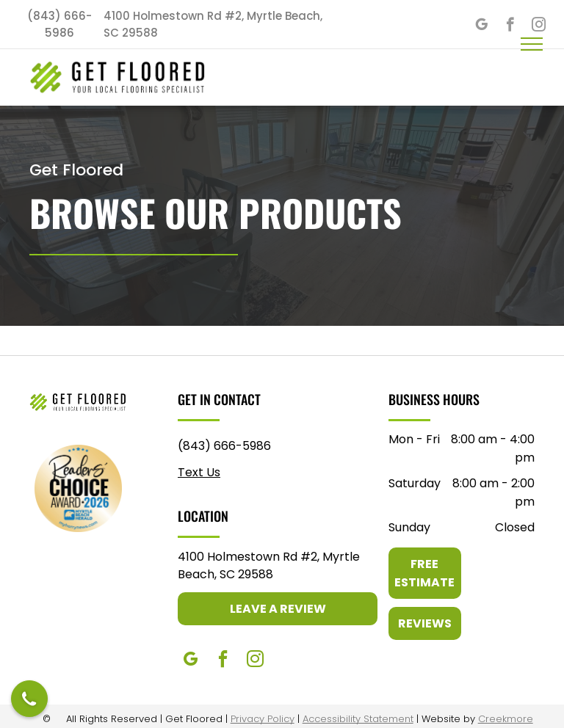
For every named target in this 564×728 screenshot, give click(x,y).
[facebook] (510, 26)
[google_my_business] (481, 26)
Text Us (199, 472)
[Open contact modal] (29, 699)
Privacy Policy (263, 719)
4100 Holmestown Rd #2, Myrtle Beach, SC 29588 (269, 565)
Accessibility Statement (358, 719)
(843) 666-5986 (224, 446)
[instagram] (255, 661)
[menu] (532, 44)
